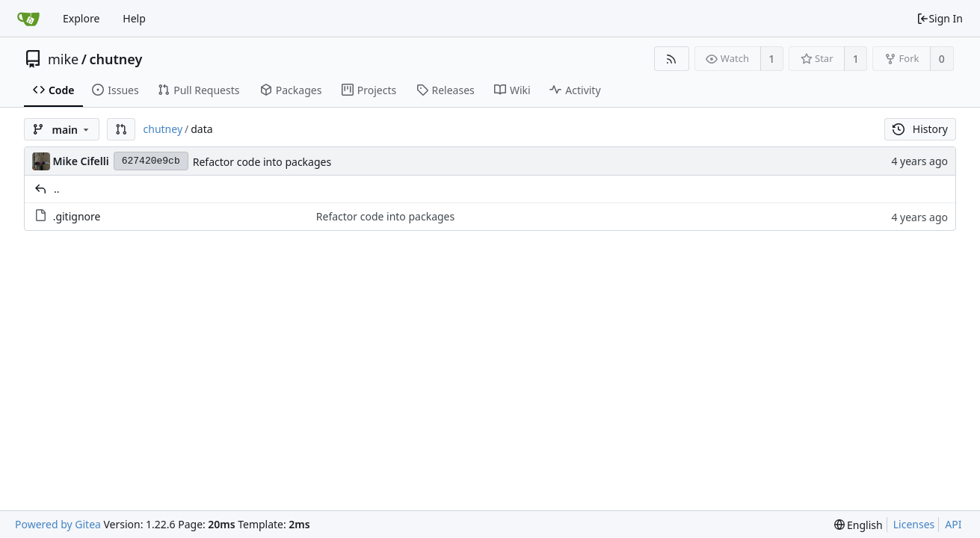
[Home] (28, 19)
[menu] (859, 525)
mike (63, 59)
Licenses (914, 524)
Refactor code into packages (262, 162)
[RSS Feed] (672, 59)
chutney (115, 59)
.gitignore (77, 216)
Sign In (940, 18)
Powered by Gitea (58, 524)
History (920, 129)
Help (134, 18)
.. (57, 189)
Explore (81, 18)
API (953, 524)
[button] (121, 129)
